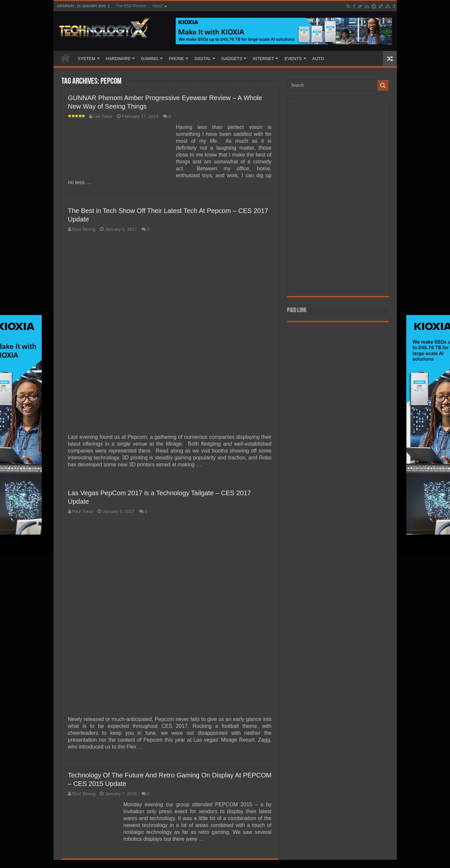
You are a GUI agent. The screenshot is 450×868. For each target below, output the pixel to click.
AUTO (318, 59)
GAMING (150, 59)
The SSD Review (131, 6)
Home (65, 58)
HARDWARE (118, 59)
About (157, 6)
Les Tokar (103, 116)
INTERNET (263, 59)
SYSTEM (87, 59)
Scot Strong (84, 229)
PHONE (176, 59)
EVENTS (293, 59)
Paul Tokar (83, 511)
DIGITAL (203, 59)
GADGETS (232, 59)
